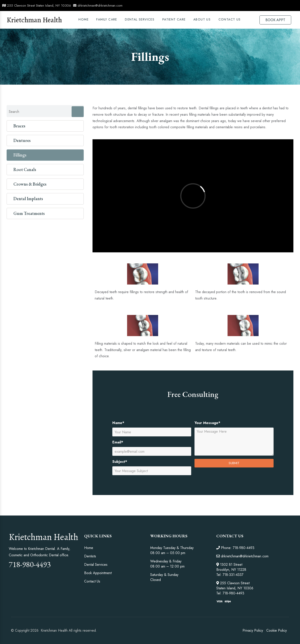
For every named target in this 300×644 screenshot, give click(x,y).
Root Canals (25, 169)
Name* (118, 423)
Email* (118, 442)
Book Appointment (98, 573)
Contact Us (230, 19)
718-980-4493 (30, 564)
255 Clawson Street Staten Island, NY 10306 (37, 6)
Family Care (107, 19)
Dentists (90, 556)
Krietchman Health (34, 20)
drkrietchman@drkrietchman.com (98, 6)
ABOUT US (202, 19)
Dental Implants (28, 199)
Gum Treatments (29, 213)
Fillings (20, 155)
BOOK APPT (275, 20)
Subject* (120, 462)
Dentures (22, 140)
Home (83, 19)
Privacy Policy (253, 630)
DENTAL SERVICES (140, 19)
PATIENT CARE (174, 19)
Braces (19, 126)
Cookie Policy (277, 630)
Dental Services (96, 565)
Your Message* (207, 423)
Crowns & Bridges (30, 184)
